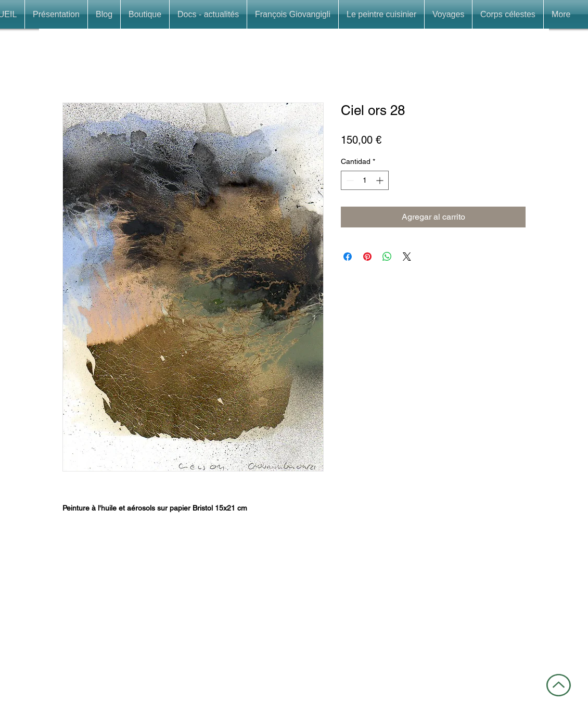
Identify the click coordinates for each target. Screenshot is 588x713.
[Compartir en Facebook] (348, 257)
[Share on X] (407, 257)
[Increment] (381, 180)
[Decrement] (349, 180)
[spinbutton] (365, 180)
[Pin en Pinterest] (367, 257)
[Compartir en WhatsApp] (387, 257)
